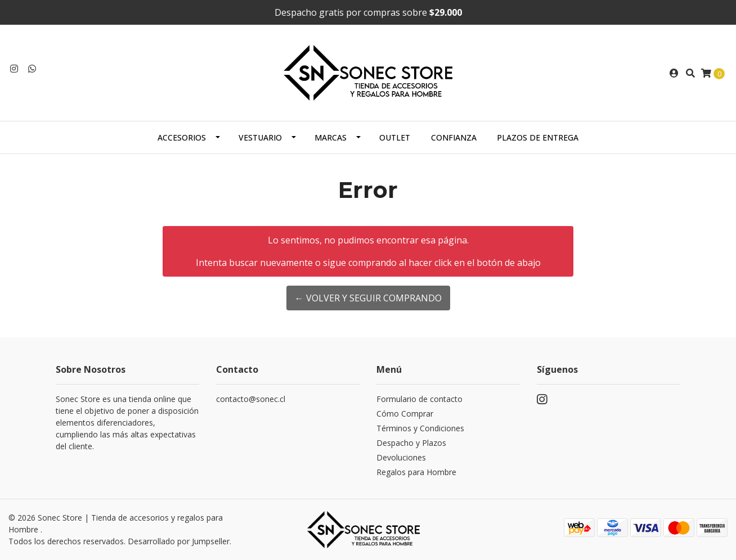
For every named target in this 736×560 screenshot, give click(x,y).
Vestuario (260, 137)
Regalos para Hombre (416, 472)
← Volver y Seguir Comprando (368, 298)
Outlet (395, 137)
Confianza (454, 137)
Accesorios (182, 137)
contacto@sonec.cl (251, 399)
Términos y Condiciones (420, 428)
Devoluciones (401, 457)
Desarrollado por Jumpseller (179, 541)
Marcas (331, 137)
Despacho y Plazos (411, 443)
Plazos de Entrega (538, 137)
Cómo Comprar (405, 414)
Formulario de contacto (419, 399)
